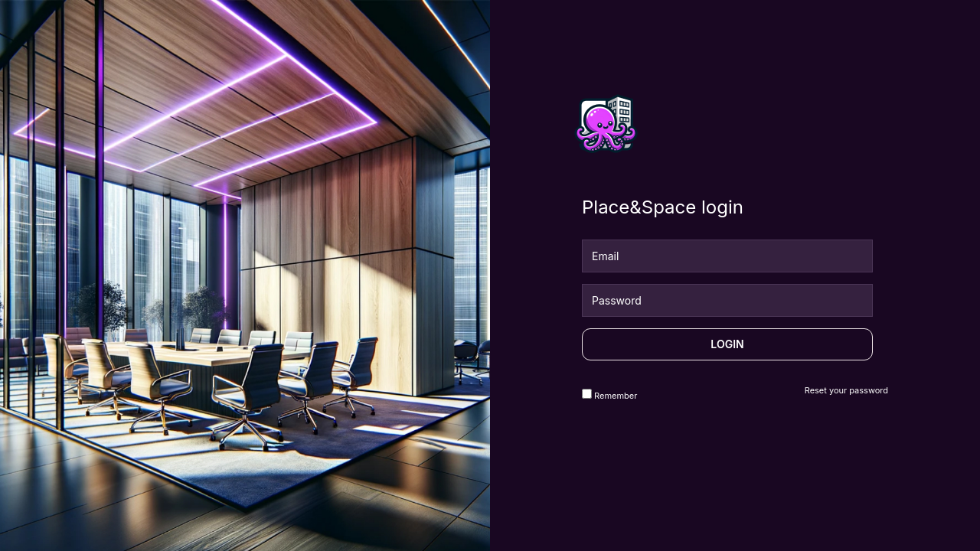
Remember (609, 395)
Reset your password (846, 390)
